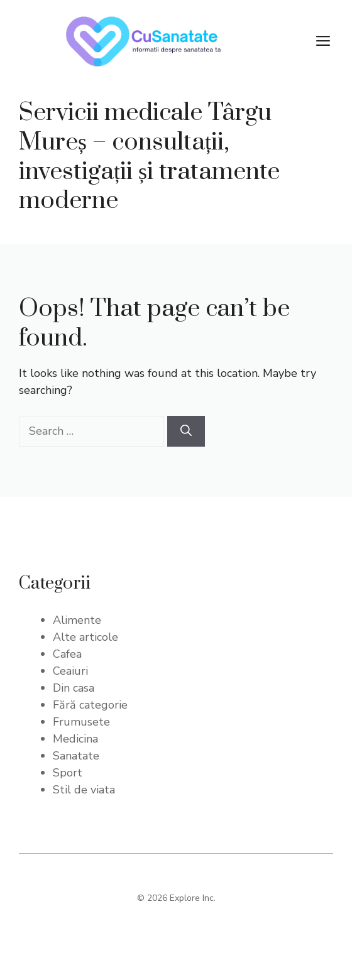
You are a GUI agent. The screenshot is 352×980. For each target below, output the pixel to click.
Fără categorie (90, 705)
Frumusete (81, 722)
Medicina (75, 739)
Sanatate (76, 756)
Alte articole (85, 637)
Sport (68, 773)
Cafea (67, 654)
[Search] (186, 431)
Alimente (77, 620)
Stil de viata (84, 790)
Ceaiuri (70, 671)
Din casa (74, 688)
